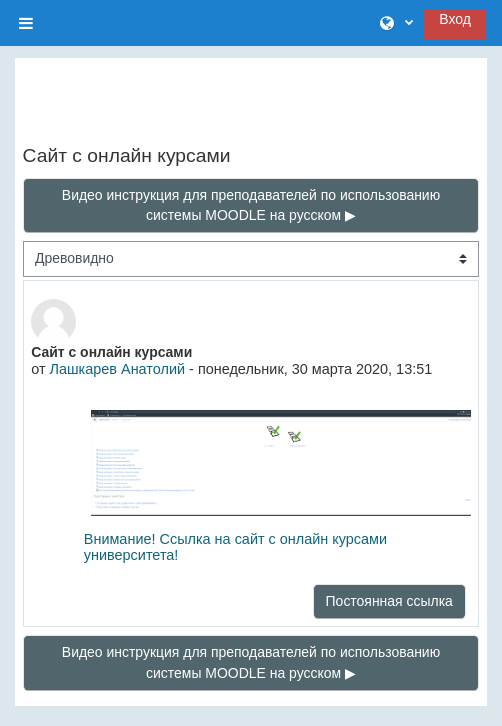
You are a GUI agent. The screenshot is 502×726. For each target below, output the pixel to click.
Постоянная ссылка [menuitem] (389, 601)
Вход (455, 19)
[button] (396, 23)
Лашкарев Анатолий (118, 369)
